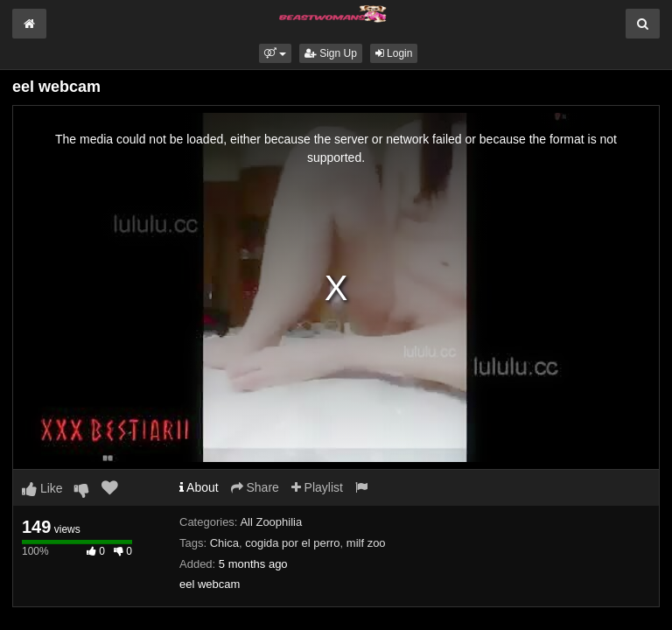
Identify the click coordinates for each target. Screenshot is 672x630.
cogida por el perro (292, 543)
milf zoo (366, 543)
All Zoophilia (271, 522)
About (199, 487)
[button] (275, 53)
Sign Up (331, 53)
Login (394, 53)
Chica (224, 543)
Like (42, 488)
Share (255, 487)
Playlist (317, 487)
